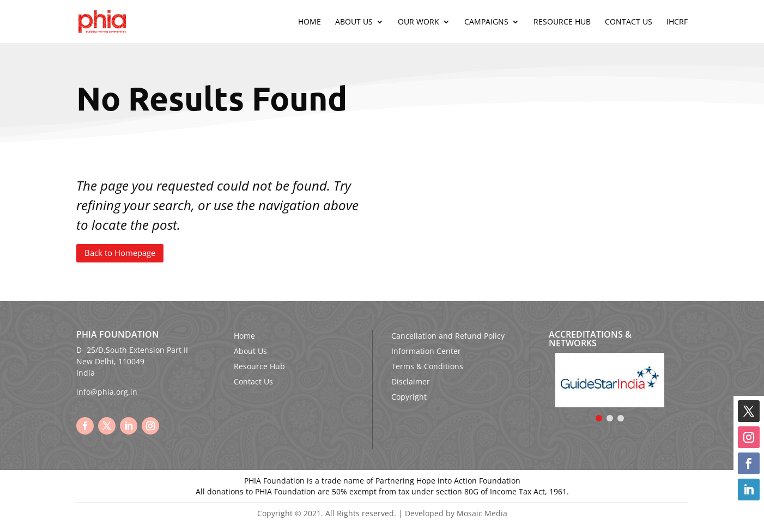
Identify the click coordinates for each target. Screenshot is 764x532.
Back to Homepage (120, 253)
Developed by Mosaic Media (456, 513)
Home (310, 22)
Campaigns (486, 22)
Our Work (419, 22)
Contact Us (629, 22)
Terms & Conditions (427, 366)
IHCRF (677, 22)
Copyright (409, 397)
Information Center (426, 351)
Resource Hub (562, 22)
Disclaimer (411, 381)
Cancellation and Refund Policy (448, 336)
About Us (354, 22)
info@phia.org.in (107, 392)
